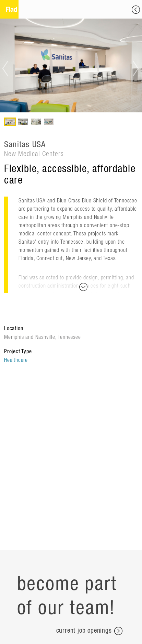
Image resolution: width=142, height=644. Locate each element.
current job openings (89, 631)
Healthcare (16, 360)
